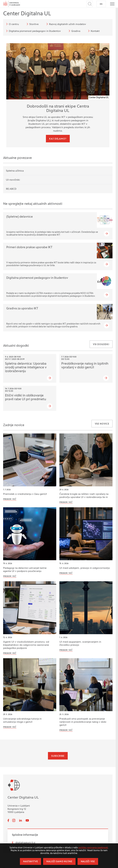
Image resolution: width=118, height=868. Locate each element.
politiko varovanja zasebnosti (93, 848)
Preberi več (10, 499)
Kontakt (93, 31)
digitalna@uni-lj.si (25, 843)
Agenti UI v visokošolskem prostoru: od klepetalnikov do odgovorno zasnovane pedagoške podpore (26, 645)
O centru (12, 24)
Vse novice (102, 424)
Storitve (32, 24)
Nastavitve (30, 862)
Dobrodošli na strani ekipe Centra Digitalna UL (58, 109)
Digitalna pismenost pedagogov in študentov (33, 31)
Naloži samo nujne (59, 862)
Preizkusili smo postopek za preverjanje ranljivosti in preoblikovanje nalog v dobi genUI (83, 722)
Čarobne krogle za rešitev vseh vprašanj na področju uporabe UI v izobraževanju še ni (84, 496)
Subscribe (58, 756)
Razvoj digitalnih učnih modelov (66, 24)
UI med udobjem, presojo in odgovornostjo (85, 568)
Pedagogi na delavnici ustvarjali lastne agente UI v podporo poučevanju (25, 570)
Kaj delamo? (58, 139)
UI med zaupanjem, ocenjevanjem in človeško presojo (80, 644)
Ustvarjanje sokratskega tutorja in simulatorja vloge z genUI (22, 720)
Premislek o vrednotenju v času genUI (25, 494)
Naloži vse (88, 862)
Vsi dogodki (101, 345)
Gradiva (74, 31)
